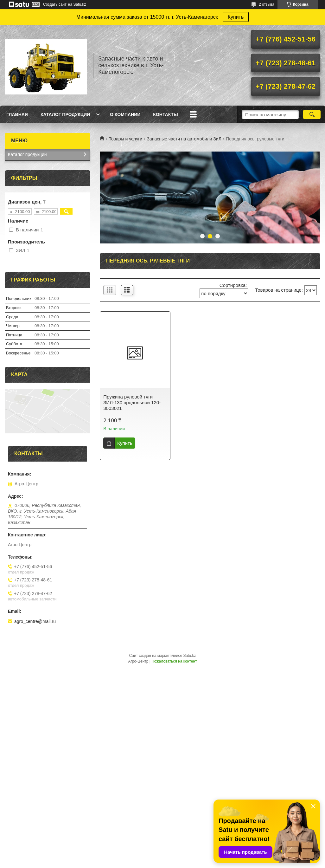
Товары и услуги (125, 139)
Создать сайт (55, 4)
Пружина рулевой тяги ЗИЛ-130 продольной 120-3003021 (132, 402)
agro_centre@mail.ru (35, 621)
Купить (236, 17)
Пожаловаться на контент (174, 661)
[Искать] (312, 114)
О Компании (125, 114)
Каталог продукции (65, 114)
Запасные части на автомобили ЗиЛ (184, 139)
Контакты (165, 114)
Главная (17, 114)
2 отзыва (267, 4)
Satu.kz (189, 656)
